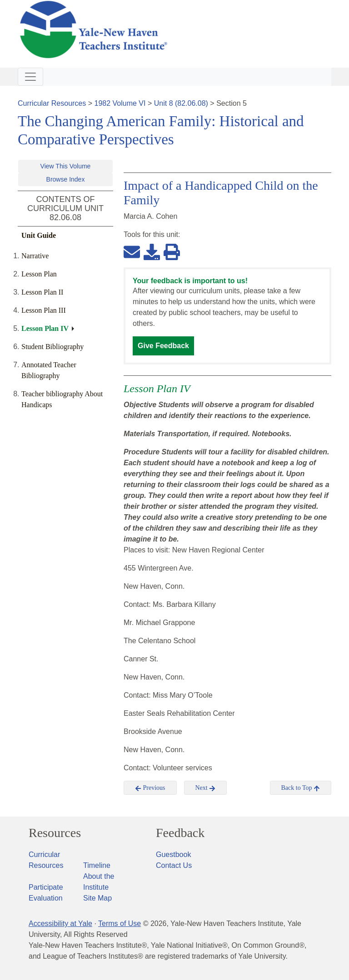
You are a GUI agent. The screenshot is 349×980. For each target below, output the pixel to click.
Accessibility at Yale (60, 923)
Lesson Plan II (42, 292)
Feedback (180, 833)
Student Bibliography (52, 347)
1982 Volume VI (120, 103)
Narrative (35, 256)
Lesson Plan (39, 274)
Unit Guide (39, 235)
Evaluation (46, 898)
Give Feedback (163, 346)
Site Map (97, 898)
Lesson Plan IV (45, 328)
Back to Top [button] (301, 788)
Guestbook (173, 854)
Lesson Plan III (44, 310)
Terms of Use (120, 923)
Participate (46, 887)
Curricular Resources (52, 103)
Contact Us (174, 865)
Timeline (97, 865)
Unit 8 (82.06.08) (181, 103)
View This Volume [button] (66, 166)
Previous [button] (150, 788)
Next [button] (206, 788)
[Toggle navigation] (30, 77)
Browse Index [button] (66, 179)
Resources (55, 833)
